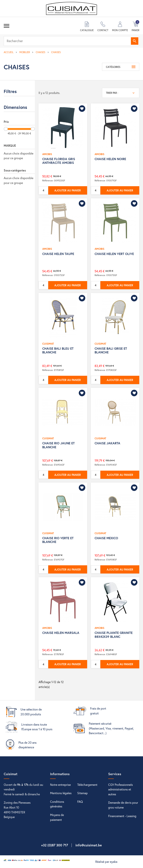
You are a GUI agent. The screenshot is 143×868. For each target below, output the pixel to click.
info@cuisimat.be (89, 845)
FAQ (80, 802)
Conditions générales (57, 804)
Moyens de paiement (57, 817)
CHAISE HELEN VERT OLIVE (114, 254)
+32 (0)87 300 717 (55, 845)
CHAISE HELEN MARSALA (61, 633)
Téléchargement (87, 785)
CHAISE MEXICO (106, 538)
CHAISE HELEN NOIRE (110, 159)
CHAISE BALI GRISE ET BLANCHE (111, 350)
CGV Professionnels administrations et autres (120, 789)
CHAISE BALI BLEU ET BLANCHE (58, 350)
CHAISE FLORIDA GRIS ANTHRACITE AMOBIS (59, 161)
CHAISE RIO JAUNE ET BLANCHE (58, 445)
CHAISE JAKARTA (107, 443)
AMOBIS (47, 154)
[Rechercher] (71, 41)
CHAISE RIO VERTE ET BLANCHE (58, 540)
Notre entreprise (60, 785)
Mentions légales (61, 793)
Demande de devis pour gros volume (123, 805)
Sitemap (82, 793)
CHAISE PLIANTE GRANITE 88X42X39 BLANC (114, 635)
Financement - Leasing (122, 816)
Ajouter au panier (68, 190)
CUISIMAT (48, 344)
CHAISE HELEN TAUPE (58, 254)
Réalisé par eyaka (106, 862)
